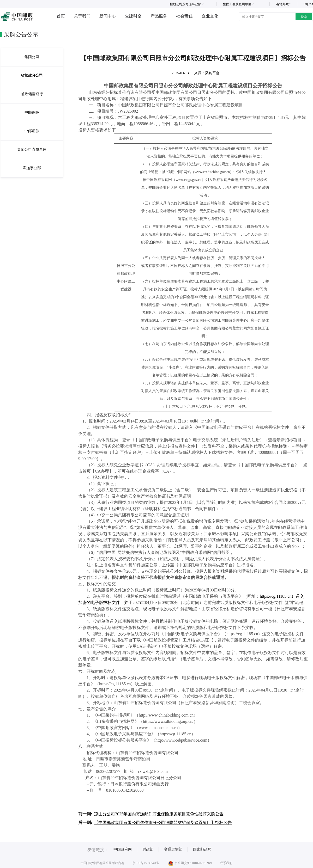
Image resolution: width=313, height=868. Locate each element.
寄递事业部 (32, 168)
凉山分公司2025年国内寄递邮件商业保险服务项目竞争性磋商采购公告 (159, 814)
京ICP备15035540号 (146, 863)
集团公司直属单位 (32, 149)
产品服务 (159, 16)
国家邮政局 (202, 849)
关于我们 (82, 16)
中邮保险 (32, 112)
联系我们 (226, 863)
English (308, 4)
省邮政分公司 (32, 75)
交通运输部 (173, 849)
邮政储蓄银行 (32, 94)
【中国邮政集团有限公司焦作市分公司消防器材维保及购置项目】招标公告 (163, 823)
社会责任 (184, 16)
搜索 (304, 17)
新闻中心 (108, 16)
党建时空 (133, 16)
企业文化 (210, 16)
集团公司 (32, 57)
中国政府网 (123, 849)
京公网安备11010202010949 (190, 863)
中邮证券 (32, 131)
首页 (61, 16)
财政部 (148, 849)
